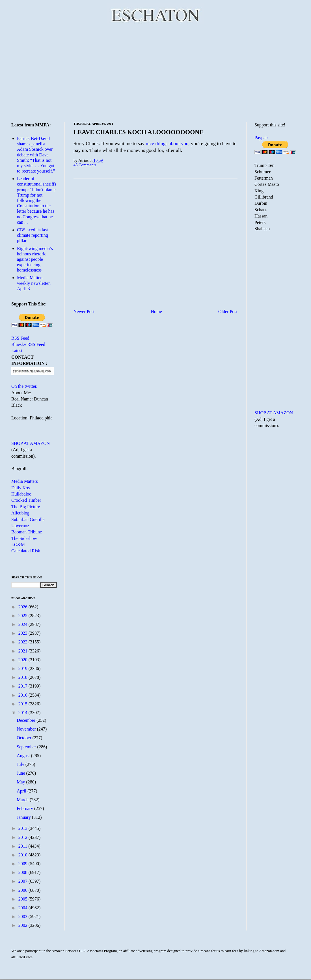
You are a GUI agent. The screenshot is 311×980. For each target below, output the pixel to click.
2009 (23, 864)
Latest (17, 351)
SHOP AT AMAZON (31, 443)
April (22, 791)
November (27, 729)
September (27, 747)
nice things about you (167, 143)
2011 (23, 846)
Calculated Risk (26, 551)
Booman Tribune (27, 532)
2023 (23, 633)
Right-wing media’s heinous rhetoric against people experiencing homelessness (35, 259)
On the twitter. (24, 386)
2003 (23, 917)
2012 (23, 837)
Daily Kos (20, 488)
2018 (23, 677)
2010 (23, 855)
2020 (23, 660)
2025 (23, 616)
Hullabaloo (21, 494)
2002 (23, 925)
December (27, 720)
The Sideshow (24, 538)
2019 (23, 668)
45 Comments (85, 165)
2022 (23, 642)
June (21, 773)
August (24, 756)
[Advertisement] (155, 72)
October (25, 738)
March (23, 800)
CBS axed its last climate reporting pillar (33, 235)
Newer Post (84, 312)
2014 (23, 713)
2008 (23, 872)
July (21, 764)
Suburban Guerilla (28, 519)
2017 (23, 686)
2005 (23, 899)
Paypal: (261, 138)
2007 (23, 881)
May (21, 782)
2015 (23, 704)
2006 (23, 890)
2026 (23, 607)
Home (156, 312)
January (24, 817)
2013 (23, 828)
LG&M (18, 545)
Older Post (228, 312)
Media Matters (25, 481)
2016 (23, 695)
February (25, 808)
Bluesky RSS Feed (28, 344)
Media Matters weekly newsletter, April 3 (34, 283)
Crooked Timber (26, 500)
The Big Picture (26, 507)
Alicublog (20, 513)
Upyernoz (20, 526)
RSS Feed (20, 338)
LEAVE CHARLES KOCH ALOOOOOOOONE (139, 132)
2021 (23, 651)
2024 (23, 624)
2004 (23, 908)
